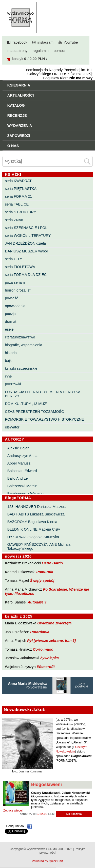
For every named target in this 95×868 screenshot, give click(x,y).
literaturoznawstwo (20, 337)
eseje (9, 329)
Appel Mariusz (19, 463)
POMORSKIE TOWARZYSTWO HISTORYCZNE (44, 419)
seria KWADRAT (18, 181)
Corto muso (43, 649)
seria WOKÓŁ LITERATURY (28, 236)
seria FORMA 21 (18, 196)
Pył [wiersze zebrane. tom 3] (51, 641)
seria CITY (13, 259)
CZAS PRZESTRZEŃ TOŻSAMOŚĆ (34, 412)
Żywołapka (50, 658)
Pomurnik (45, 572)
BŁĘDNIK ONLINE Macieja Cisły (34, 529)
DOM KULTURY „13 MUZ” (26, 404)
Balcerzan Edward (22, 471)
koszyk (17, 59)
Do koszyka (74, 814)
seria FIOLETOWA (20, 267)
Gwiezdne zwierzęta (54, 623)
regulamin (41, 51)
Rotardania (40, 632)
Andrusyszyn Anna (22, 456)
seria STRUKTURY (20, 212)
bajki (9, 361)
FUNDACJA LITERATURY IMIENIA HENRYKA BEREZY (42, 394)
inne (8, 376)
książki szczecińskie (21, 368)
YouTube (71, 42)
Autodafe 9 (37, 602)
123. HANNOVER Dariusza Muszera (37, 507)
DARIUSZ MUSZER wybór (26, 251)
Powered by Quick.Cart (48, 861)
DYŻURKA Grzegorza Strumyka (33, 537)
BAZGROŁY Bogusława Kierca (32, 522)
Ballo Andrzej (18, 478)
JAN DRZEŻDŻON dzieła (25, 243)
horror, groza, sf (18, 290)
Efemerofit (46, 667)
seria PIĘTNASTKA (21, 189)
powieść (11, 298)
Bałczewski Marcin (22, 486)
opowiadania (15, 306)
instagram (45, 42)
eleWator (12, 427)
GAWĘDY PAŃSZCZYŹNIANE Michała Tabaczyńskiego (39, 546)
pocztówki (13, 384)
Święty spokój (42, 581)
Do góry (90, 849)
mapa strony (17, 51)
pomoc (59, 51)
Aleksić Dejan (18, 448)
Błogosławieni (46, 785)
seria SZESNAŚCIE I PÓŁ (26, 228)
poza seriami (15, 282)
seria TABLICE (17, 204)
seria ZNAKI (15, 220)
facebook (20, 42)
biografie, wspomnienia (23, 345)
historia (11, 353)
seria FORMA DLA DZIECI (26, 275)
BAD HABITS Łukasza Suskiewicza (36, 514)
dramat (11, 322)
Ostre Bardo (52, 563)
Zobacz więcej (13, 811)
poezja (10, 314)
